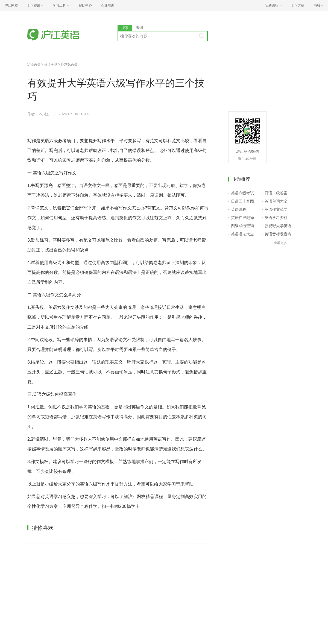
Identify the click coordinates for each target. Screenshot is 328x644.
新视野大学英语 (278, 226)
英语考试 (51, 64)
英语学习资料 (276, 218)
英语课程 (239, 209)
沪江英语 (34, 64)
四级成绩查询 (242, 226)
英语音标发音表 (278, 234)
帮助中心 (85, 5)
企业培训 (108, 5)
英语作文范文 (276, 209)
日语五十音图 (242, 201)
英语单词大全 (276, 201)
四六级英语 (69, 64)
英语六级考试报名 (245, 193)
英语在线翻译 (242, 218)
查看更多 (280, 243)
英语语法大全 (242, 234)
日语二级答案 (276, 193)
